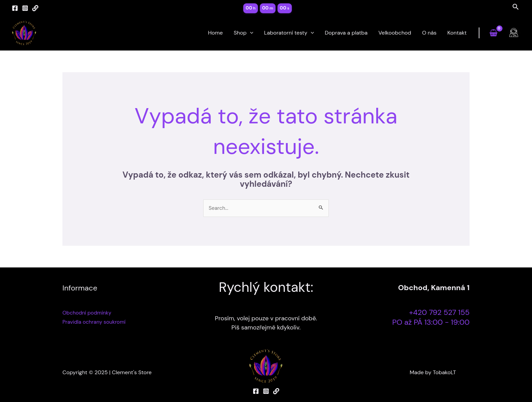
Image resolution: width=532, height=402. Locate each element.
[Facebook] (15, 8)
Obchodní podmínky (88, 313)
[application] (250, 33)
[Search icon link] (516, 8)
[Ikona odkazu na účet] (514, 33)
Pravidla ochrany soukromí (96, 322)
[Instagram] (25, 8)
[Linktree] (35, 8)
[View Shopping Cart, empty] (493, 33)
